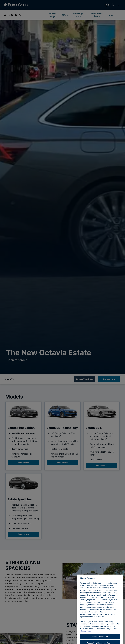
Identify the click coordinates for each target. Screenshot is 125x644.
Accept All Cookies (100, 640)
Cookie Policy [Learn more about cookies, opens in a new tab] (86, 635)
